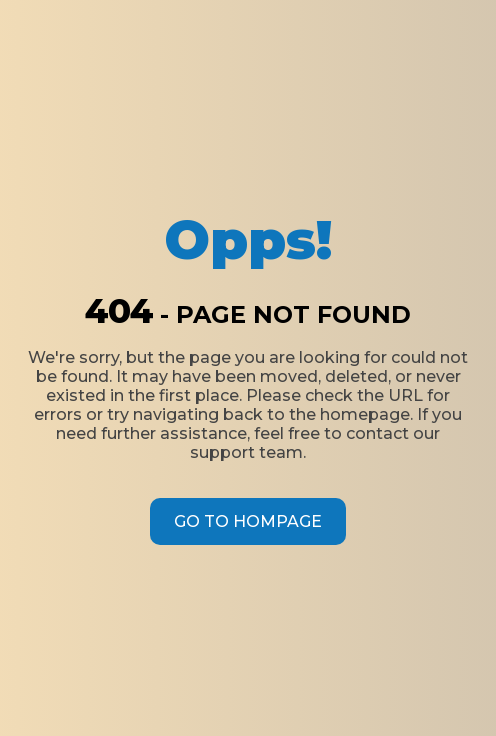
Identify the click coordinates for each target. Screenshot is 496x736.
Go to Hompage (248, 521)
